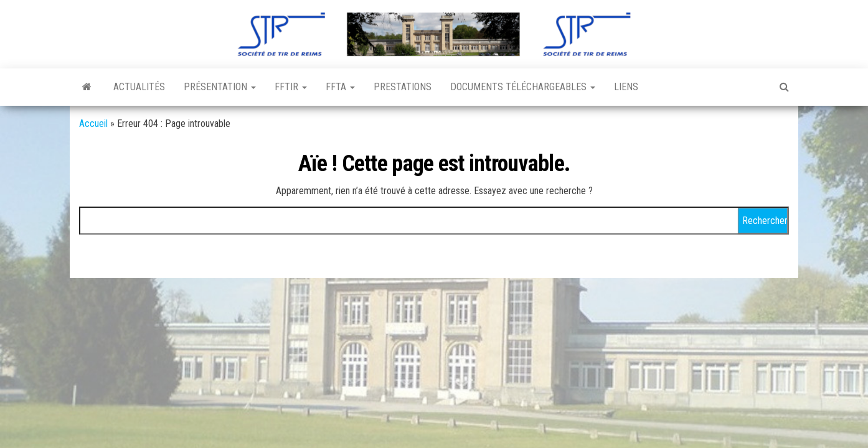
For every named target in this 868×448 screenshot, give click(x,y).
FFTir (291, 87)
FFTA (340, 87)
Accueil (93, 124)
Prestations (403, 87)
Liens (626, 87)
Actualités (139, 87)
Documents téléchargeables (523, 87)
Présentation (220, 87)
